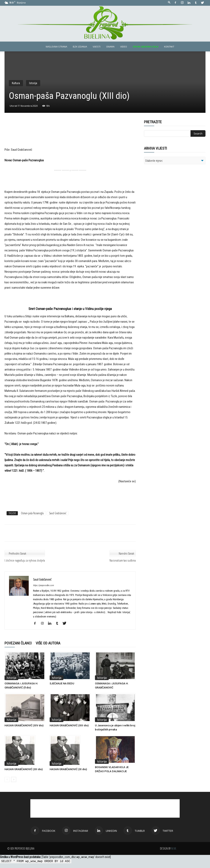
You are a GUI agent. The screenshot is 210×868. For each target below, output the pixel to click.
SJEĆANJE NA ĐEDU (62, 683)
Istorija (33, 83)
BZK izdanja (80, 46)
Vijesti (97, 46)
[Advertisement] (70, 137)
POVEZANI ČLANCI (18, 643)
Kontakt (169, 46)
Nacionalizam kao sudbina (123, 560)
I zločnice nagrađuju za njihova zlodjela (25, 560)
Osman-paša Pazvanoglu (32, 513)
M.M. (174, 848)
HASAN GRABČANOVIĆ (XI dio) (68, 769)
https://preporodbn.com (43, 585)
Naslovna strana (56, 46)
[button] (169, 3)
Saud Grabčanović (58, 513)
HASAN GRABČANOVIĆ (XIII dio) (69, 725)
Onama (110, 46)
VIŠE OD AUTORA (48, 643)
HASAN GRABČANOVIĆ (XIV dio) (24, 725)
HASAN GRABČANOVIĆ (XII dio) (24, 769)
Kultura (16, 83)
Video (124, 46)
